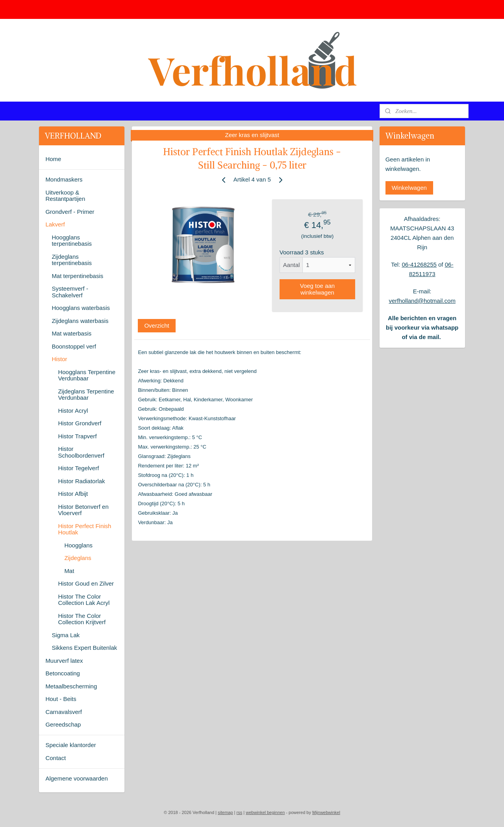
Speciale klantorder (70, 745)
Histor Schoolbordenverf (81, 452)
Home (53, 159)
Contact (56, 758)
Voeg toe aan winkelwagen (317, 289)
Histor (59, 359)
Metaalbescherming (71, 686)
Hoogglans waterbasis (81, 308)
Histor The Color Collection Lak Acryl (84, 600)
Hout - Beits (61, 699)
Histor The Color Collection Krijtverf (82, 619)
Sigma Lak (66, 635)
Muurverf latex (64, 661)
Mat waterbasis (71, 333)
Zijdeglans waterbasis (80, 321)
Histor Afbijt (73, 494)
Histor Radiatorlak (81, 481)
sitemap (225, 812)
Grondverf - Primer (70, 212)
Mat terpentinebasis (77, 276)
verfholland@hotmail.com (422, 301)
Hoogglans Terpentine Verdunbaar (87, 375)
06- (406, 264)
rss (240, 812)
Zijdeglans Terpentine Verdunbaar (86, 395)
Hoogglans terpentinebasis (72, 241)
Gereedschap (63, 724)
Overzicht (157, 325)
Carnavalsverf (64, 712)
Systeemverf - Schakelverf (70, 292)
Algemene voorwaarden (76, 778)
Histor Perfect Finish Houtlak (84, 529)
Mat (69, 571)
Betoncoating (63, 673)
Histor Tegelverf (78, 468)
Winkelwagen (409, 188)
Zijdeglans (78, 558)
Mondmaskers (64, 179)
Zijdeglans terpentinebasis (72, 260)
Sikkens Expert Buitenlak (84, 648)
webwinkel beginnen (265, 812)
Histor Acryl (73, 411)
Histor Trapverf (77, 436)
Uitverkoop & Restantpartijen (65, 196)
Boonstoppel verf (74, 346)
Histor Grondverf (80, 423)
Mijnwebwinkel (326, 812)
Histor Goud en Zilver (86, 583)
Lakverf (55, 224)
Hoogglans (78, 545)
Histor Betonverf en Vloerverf (83, 510)
